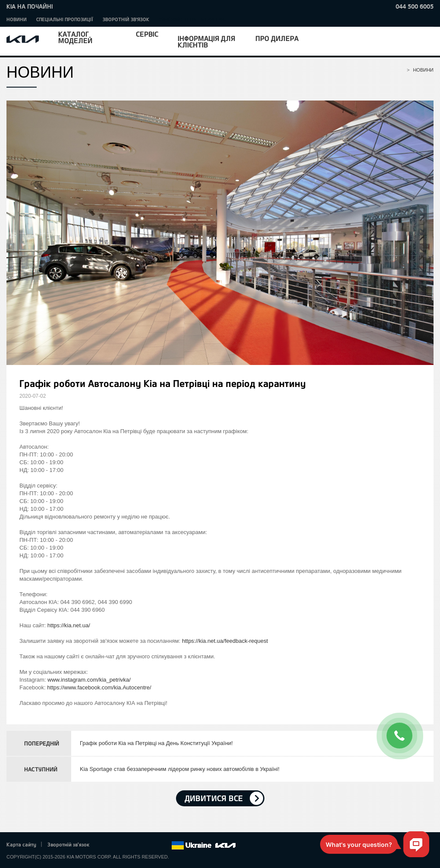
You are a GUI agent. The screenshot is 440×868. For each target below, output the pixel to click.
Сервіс (147, 34)
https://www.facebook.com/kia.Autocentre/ (99, 687)
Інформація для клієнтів (206, 41)
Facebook (105, 846)
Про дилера (277, 38)
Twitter (117, 846)
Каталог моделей (75, 37)
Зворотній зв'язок (126, 19)
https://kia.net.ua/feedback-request (225, 641)
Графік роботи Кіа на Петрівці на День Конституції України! (156, 743)
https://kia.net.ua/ (69, 625)
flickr (165, 846)
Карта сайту (21, 844)
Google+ (129, 846)
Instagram (153, 846)
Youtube (141, 846)
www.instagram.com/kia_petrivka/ (89, 680)
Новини (17, 19)
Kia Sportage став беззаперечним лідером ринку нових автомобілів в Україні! (180, 769)
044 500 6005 (415, 6)
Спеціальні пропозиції (65, 19)
